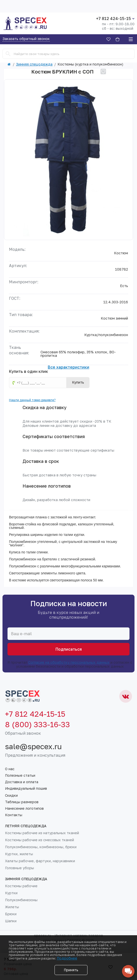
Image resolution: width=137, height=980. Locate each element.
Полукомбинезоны (21, 900)
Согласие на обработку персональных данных (69, 662)
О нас (10, 769)
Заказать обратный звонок (26, 39)
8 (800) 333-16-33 (37, 724)
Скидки (11, 795)
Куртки (11, 893)
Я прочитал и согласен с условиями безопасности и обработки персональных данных (69, 664)
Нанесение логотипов (24, 808)
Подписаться (69, 649)
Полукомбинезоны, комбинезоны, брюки (41, 847)
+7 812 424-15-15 (113, 19)
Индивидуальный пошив (26, 788)
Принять (71, 970)
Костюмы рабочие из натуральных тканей (42, 833)
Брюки (11, 914)
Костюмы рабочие (21, 886)
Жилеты (12, 907)
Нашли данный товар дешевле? (32, 400)
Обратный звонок (23, 733)
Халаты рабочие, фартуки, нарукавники (40, 861)
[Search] (8, 54)
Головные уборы (19, 868)
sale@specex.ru (33, 746)
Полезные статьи (20, 775)
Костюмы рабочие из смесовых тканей (39, 840)
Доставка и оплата (22, 782)
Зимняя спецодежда (34, 64)
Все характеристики (68, 367)
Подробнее (67, 958)
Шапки (11, 921)
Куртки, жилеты (19, 854)
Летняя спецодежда (26, 826)
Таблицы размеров (22, 802)
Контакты (14, 815)
